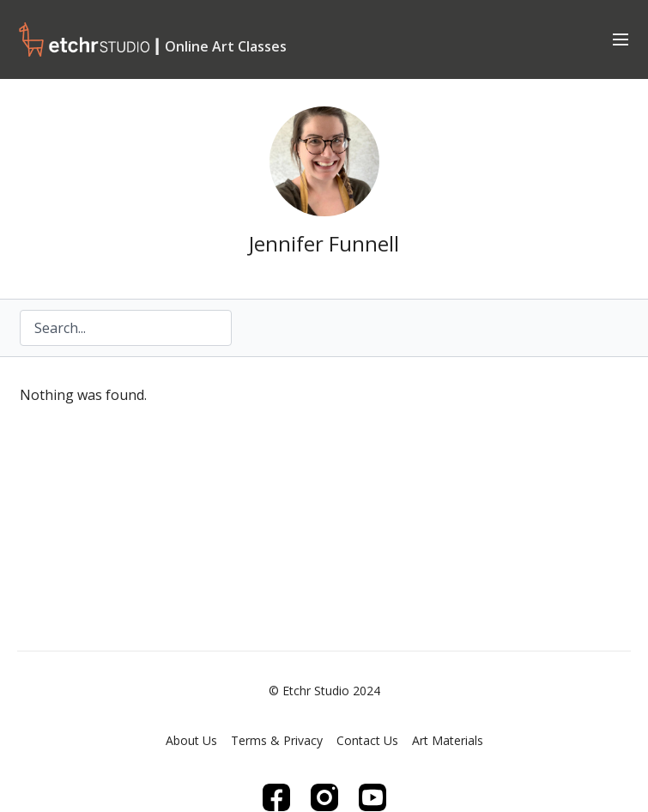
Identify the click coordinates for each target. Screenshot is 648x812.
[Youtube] (372, 797)
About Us (191, 740)
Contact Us (367, 740)
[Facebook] (276, 797)
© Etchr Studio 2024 (324, 691)
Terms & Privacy (277, 740)
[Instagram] (324, 797)
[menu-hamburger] (621, 39)
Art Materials (448, 740)
